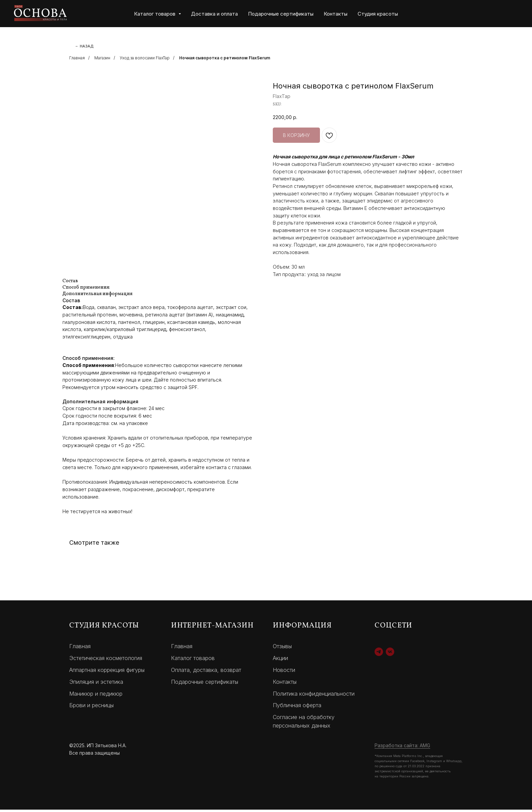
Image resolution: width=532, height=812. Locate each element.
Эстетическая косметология (106, 660)
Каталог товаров (193, 660)
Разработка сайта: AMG (402, 748)
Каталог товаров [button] (155, 14)
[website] (482, 14)
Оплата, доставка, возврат (206, 672)
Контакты (336, 14)
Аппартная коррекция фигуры (107, 672)
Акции (280, 660)
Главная (77, 60)
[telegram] (379, 654)
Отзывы (282, 649)
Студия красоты (378, 14)
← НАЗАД (87, 47)
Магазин (102, 60)
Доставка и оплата (214, 14)
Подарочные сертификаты (281, 14)
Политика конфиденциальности (314, 696)
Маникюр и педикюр (96, 696)
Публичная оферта (297, 708)
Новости (284, 672)
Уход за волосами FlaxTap (145, 60)
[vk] (390, 654)
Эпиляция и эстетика (96, 684)
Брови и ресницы (91, 708)
